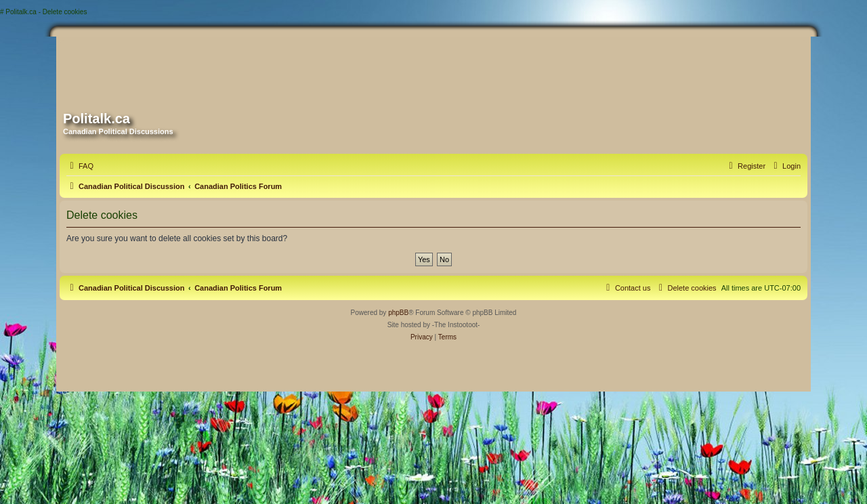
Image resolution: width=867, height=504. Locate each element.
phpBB (398, 313)
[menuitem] (80, 166)
